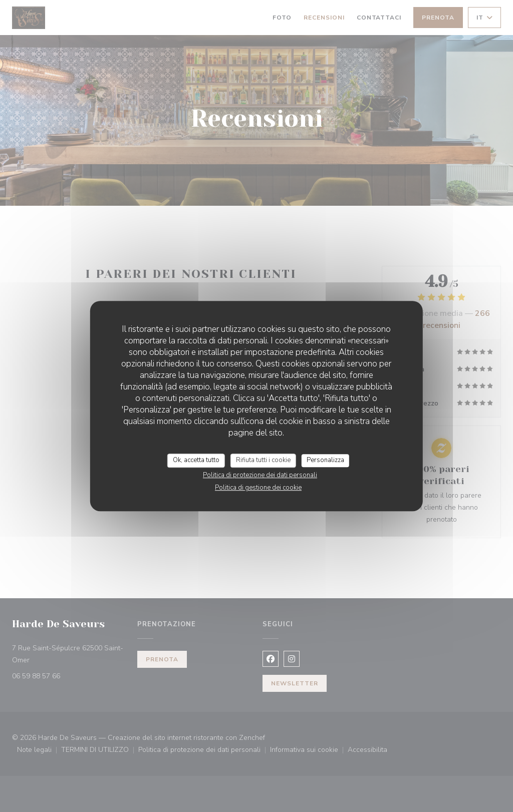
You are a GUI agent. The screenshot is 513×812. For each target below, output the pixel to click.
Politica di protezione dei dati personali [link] (260, 475)
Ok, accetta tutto (196, 460)
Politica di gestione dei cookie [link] (258, 488)
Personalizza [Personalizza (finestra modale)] (325, 460)
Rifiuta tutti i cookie (263, 460)
